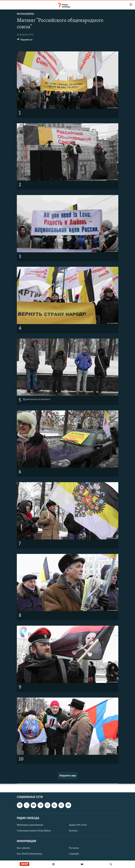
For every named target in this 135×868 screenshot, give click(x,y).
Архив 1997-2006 (78, 825)
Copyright (74, 854)
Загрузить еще (68, 776)
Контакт (73, 831)
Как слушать (23, 848)
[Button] (25, 40)
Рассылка (74, 848)
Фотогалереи (25, 14)
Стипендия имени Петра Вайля (34, 831)
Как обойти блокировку (30, 854)
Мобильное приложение (30, 825)
